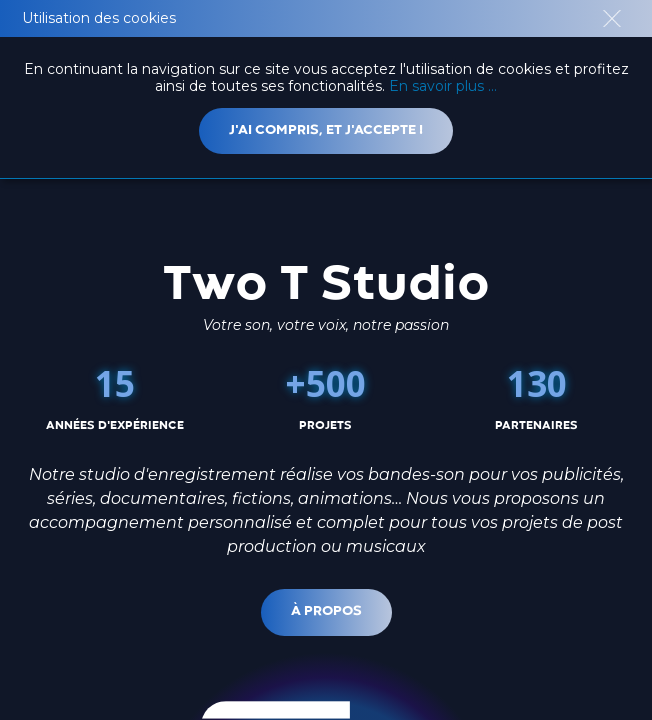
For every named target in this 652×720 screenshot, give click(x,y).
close (612, 18)
